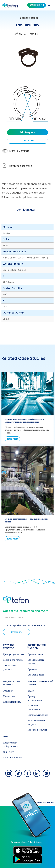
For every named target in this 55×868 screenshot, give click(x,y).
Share (22, 34)
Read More (12, 439)
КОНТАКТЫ (37, 5)
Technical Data (25, 210)
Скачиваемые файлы (38, 715)
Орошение (33, 669)
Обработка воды (36, 675)
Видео (31, 691)
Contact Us (27, 140)
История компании (12, 758)
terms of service (36, 625)
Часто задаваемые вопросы (37, 722)
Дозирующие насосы (13, 654)
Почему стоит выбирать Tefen (11, 745)
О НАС (7, 737)
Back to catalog (29, 18)
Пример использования (35, 698)
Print (38, 34)
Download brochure (21, 166)
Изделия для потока (13, 660)
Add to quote (27, 132)
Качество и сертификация (35, 707)
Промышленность (37, 654)
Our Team (9, 752)
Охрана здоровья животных (36, 662)
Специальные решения (10, 667)
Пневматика (9, 696)
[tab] (25, 210)
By (45, 802)
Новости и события (37, 730)
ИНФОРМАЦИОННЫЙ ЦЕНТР (41, 683)
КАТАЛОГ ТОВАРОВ (9, 647)
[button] (25, 60)
